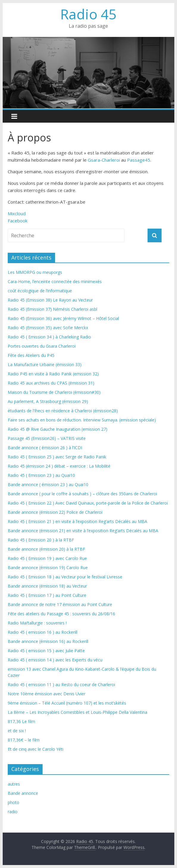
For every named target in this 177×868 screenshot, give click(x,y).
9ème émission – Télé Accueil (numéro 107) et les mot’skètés (67, 703)
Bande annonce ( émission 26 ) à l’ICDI (45, 448)
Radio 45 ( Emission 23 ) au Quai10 (41, 475)
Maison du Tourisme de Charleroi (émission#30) (54, 392)
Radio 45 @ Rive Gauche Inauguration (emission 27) (58, 429)
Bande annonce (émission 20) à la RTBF (46, 549)
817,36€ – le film (24, 740)
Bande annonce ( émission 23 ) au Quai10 (48, 484)
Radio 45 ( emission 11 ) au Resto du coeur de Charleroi (61, 684)
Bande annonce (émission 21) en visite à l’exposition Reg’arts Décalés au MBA (83, 531)
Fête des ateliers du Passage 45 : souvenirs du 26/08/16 (61, 614)
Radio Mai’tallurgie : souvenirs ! (37, 623)
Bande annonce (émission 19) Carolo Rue (48, 568)
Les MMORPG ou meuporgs (35, 272)
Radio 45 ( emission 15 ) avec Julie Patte (46, 651)
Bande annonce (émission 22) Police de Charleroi (55, 512)
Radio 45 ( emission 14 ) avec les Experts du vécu (55, 660)
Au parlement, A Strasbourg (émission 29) (48, 401)
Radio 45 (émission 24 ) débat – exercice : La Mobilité (59, 466)
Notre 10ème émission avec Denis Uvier (47, 694)
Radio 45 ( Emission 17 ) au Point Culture (47, 595)
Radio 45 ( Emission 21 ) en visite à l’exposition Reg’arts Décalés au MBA (77, 521)
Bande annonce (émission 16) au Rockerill (48, 641)
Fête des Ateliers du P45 (31, 355)
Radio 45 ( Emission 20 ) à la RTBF (41, 540)
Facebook (18, 221)
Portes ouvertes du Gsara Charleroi (42, 346)
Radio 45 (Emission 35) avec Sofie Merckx (48, 328)
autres (14, 784)
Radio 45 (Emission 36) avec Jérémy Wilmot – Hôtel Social (63, 318)
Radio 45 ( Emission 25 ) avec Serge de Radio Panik (57, 457)
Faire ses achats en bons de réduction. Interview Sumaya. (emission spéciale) (82, 420)
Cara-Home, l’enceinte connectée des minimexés (55, 281)
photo (14, 802)
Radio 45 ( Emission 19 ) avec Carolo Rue (47, 558)
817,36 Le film (21, 721)
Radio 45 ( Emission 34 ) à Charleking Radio (49, 337)
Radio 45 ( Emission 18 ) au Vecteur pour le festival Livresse (65, 577)
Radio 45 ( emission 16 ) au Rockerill (43, 632)
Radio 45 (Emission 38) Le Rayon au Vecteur (50, 300)
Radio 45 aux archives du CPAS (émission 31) (51, 383)
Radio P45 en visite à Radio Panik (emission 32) (53, 374)
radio (13, 812)
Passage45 (139, 160)
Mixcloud (17, 213)
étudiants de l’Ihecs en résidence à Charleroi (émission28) (63, 411)
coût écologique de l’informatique (40, 291)
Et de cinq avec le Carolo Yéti (36, 749)
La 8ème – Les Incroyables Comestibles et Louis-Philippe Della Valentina (77, 712)
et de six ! (17, 731)
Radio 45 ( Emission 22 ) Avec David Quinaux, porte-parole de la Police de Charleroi (88, 503)
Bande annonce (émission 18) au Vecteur (47, 586)
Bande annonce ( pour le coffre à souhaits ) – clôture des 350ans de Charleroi (82, 494)
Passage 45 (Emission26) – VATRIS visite (47, 438)
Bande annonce (23, 793)
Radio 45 (88, 14)
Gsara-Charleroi (104, 160)
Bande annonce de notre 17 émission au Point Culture (60, 604)
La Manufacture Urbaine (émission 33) (45, 364)
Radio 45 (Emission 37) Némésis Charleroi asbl (53, 309)
